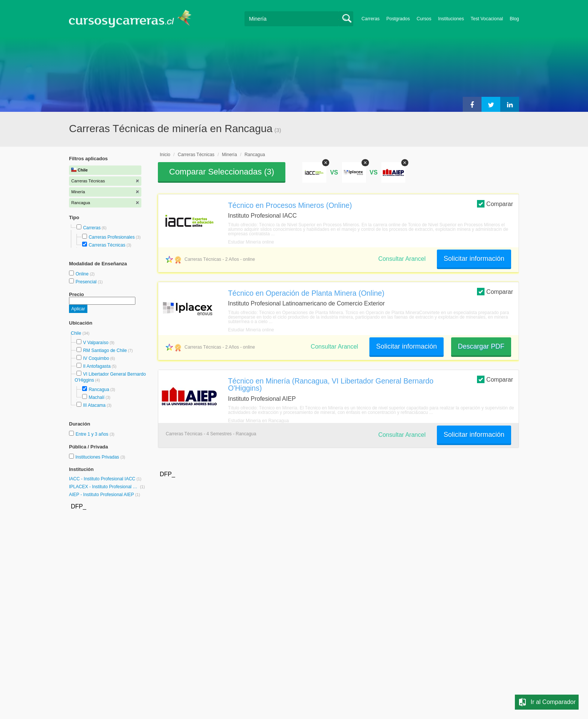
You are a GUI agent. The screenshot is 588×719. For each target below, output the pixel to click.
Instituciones (451, 19)
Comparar (495, 204)
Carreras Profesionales (112, 237)
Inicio (165, 155)
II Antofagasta (97, 366)
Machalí (96, 397)
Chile (77, 333)
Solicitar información (474, 259)
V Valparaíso (96, 343)
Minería (229, 155)
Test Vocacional (487, 19)
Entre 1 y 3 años (92, 434)
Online (82, 274)
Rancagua (99, 390)
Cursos (424, 19)
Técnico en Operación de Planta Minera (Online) (306, 293)
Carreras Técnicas (107, 245)
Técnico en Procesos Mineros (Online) (290, 205)
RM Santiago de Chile (105, 350)
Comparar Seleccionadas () (222, 172)
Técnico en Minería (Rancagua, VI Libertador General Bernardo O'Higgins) (331, 384)
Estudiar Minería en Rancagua (258, 421)
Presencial (86, 282)
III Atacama (94, 405)
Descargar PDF (481, 346)
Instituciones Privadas (100, 457)
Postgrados (398, 19)
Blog (514, 19)
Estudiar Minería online (251, 242)
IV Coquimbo (96, 358)
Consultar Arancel (402, 259)
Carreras (370, 19)
